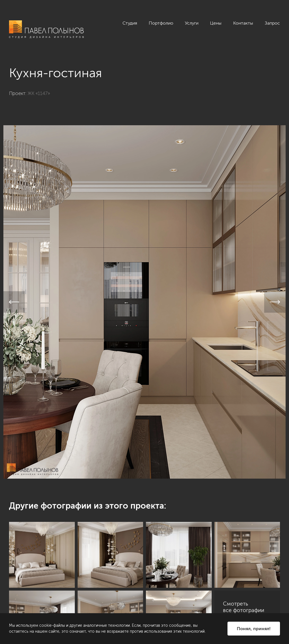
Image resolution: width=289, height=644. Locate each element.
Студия (130, 23)
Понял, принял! (254, 629)
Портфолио (161, 23)
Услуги (192, 23)
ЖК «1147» (39, 93)
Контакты (243, 23)
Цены (216, 23)
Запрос (272, 23)
